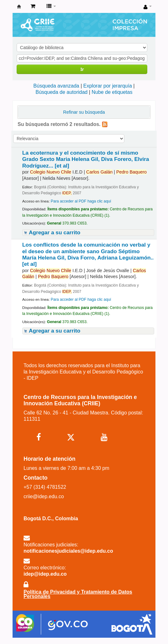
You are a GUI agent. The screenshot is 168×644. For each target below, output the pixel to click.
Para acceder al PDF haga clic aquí (81, 201)
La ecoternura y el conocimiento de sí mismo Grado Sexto (86, 159)
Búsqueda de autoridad (61, 92)
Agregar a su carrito (55, 232)
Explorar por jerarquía (108, 86)
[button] (33, 6)
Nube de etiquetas (112, 92)
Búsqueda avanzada (56, 86)
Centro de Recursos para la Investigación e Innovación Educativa (19, 7)
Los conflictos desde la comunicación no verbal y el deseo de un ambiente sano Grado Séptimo (88, 254)
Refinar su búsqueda (84, 112)
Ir (82, 69)
